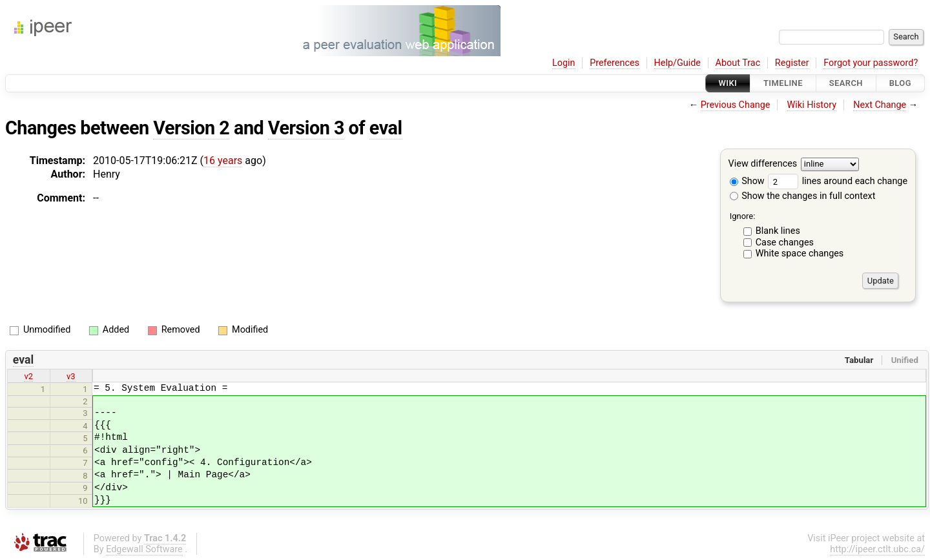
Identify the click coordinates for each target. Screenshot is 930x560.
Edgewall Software (144, 549)
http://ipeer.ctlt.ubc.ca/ (877, 549)
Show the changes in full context (803, 196)
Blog (900, 83)
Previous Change (736, 105)
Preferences (615, 63)
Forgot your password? (871, 63)
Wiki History (812, 105)
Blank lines (778, 231)
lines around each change (838, 181)
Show (747, 181)
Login (564, 63)
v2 (28, 376)
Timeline (783, 83)
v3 (71, 376)
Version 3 (306, 128)
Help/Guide (677, 63)
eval (386, 128)
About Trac (738, 63)
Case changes (785, 243)
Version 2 (191, 128)
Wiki (728, 83)
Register (792, 63)
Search (846, 83)
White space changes (800, 254)
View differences (763, 164)
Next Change (880, 105)
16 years (223, 161)
